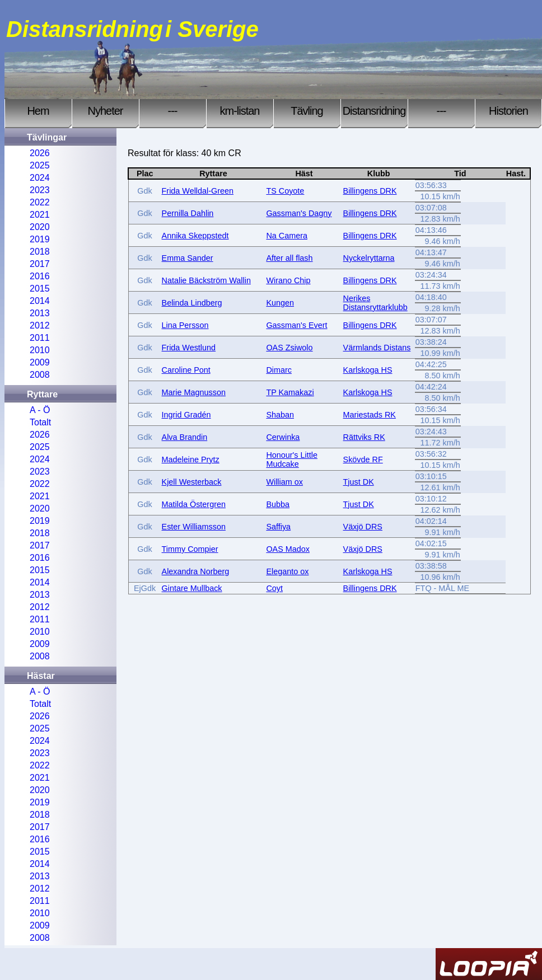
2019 (40, 239)
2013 (40, 313)
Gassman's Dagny (299, 213)
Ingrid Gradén (186, 415)
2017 (40, 264)
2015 (40, 289)
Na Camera (287, 236)
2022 (40, 202)
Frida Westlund (189, 348)
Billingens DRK (370, 191)
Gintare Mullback (192, 588)
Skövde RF (363, 459)
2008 (40, 375)
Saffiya (278, 527)
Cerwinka (283, 437)
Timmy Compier (190, 549)
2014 (40, 301)
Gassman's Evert (296, 325)
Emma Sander (188, 258)
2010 (40, 350)
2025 (40, 165)
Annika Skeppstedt (195, 236)
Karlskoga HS (368, 370)
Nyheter (105, 111)
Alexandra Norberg (196, 571)
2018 (40, 252)
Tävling (307, 111)
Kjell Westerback (192, 482)
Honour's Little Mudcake (292, 459)
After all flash (289, 258)
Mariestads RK (370, 415)
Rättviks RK (364, 437)
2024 (40, 178)
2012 (40, 325)
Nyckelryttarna (369, 258)
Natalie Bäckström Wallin (206, 280)
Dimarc (279, 370)
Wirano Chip (288, 280)
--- (173, 111)
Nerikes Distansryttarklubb (375, 303)
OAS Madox (288, 549)
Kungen (280, 303)
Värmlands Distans (377, 348)
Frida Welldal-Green (198, 191)
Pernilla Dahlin (188, 213)
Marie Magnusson (194, 392)
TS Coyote (285, 191)
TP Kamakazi (290, 392)
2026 (40, 153)
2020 (40, 227)
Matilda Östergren (194, 504)
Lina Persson (185, 325)
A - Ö (40, 410)
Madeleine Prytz (191, 459)
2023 (40, 190)
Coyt (274, 588)
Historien (508, 111)
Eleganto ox (287, 571)
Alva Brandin (185, 437)
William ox (284, 482)
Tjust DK (359, 482)
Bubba (278, 504)
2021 (40, 215)
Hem (38, 111)
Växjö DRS (363, 527)
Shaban (280, 415)
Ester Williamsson (194, 527)
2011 (40, 338)
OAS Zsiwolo (289, 348)
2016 (40, 276)
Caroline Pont (186, 370)
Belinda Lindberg (192, 303)
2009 (40, 362)
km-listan (239, 111)
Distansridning (374, 111)
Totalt (40, 422)
